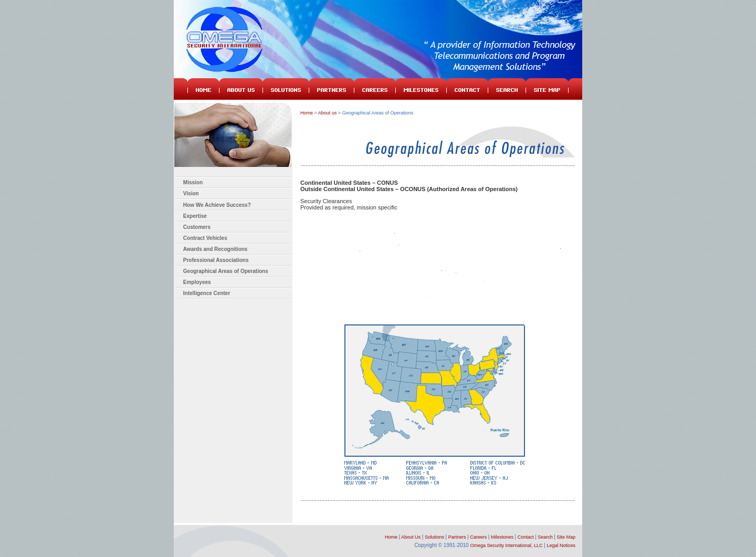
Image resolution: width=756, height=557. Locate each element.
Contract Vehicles (205, 238)
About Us (411, 537)
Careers (478, 537)
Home (307, 113)
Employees (197, 282)
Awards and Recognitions (216, 249)
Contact (524, 537)
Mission (193, 182)
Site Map (566, 537)
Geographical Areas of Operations (226, 271)
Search (545, 537)
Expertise (195, 216)
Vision (191, 193)
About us (328, 113)
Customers (197, 227)
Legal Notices (561, 545)
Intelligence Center (207, 293)
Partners (457, 537)
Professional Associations (216, 260)
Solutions (434, 537)
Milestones (502, 537)
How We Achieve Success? (217, 205)
